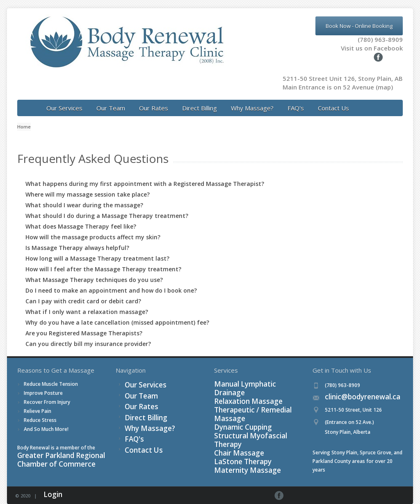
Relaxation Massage (238, 385)
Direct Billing (200, 99)
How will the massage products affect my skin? (93, 228)
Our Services (64, 99)
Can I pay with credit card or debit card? (83, 292)
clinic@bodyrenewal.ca (351, 389)
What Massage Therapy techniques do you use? (94, 271)
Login (50, 487)
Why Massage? (252, 99)
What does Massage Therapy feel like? (81, 218)
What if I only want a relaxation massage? (87, 303)
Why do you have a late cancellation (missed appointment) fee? (117, 314)
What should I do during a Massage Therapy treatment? (107, 207)
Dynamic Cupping (234, 402)
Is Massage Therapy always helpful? (77, 239)
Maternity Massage (236, 436)
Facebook (400, 487)
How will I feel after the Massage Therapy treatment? (103, 260)
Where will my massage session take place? (88, 186)
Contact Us (333, 99)
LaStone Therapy (234, 428)
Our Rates (154, 99)
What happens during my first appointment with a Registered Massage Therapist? (145, 175)
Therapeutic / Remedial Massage (252, 393)
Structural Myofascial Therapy (249, 411)
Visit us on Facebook (360, 48)
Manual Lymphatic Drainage (247, 376)
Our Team (111, 99)
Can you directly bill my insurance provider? (88, 335)
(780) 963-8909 (380, 39)
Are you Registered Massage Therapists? (84, 324)
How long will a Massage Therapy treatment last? (97, 250)
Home (24, 118)
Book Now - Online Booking (359, 26)
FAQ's (296, 99)
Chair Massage (231, 419)
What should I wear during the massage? (84, 196)
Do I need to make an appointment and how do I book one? (111, 282)
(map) (384, 78)
